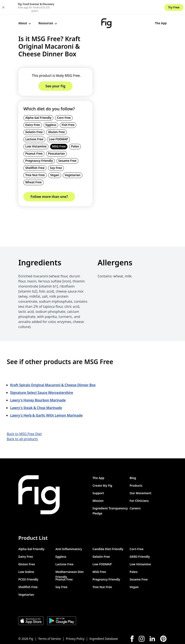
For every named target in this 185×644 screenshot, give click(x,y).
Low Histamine (36, 132)
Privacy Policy (75, 624)
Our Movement (140, 478)
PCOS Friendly (28, 564)
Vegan (55, 160)
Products (136, 471)
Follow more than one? (49, 182)
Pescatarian (56, 139)
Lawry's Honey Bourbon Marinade (38, 385)
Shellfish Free (35, 153)
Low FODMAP (58, 124)
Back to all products (22, 424)
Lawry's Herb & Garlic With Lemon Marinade (46, 400)
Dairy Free (33, 110)
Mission (98, 486)
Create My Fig (102, 471)
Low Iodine (26, 557)
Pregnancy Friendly (39, 146)
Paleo (75, 132)
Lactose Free (34, 124)
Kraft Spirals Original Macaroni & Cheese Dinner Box (53, 370)
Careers (135, 493)
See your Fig (153, 8)
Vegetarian (73, 160)
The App (127, 8)
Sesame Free (67, 146)
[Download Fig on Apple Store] (31, 606)
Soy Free (56, 153)
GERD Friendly (140, 542)
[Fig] (89, 8)
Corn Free (64, 103)
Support (98, 478)
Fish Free (68, 110)
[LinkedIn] (152, 624)
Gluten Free (56, 117)
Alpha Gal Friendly (38, 103)
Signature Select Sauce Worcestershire (42, 378)
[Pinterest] (163, 624)
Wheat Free (34, 167)
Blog (133, 463)
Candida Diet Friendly (108, 534)
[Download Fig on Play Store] (62, 606)
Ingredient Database (104, 624)
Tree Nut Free (35, 160)
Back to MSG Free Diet (24, 419)
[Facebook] (132, 624)
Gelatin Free (34, 117)
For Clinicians (139, 486)
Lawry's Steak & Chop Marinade (36, 393)
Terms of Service (50, 624)
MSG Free (59, 132)
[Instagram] (142, 624)
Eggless (51, 110)
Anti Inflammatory (69, 534)
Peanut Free (34, 139)
